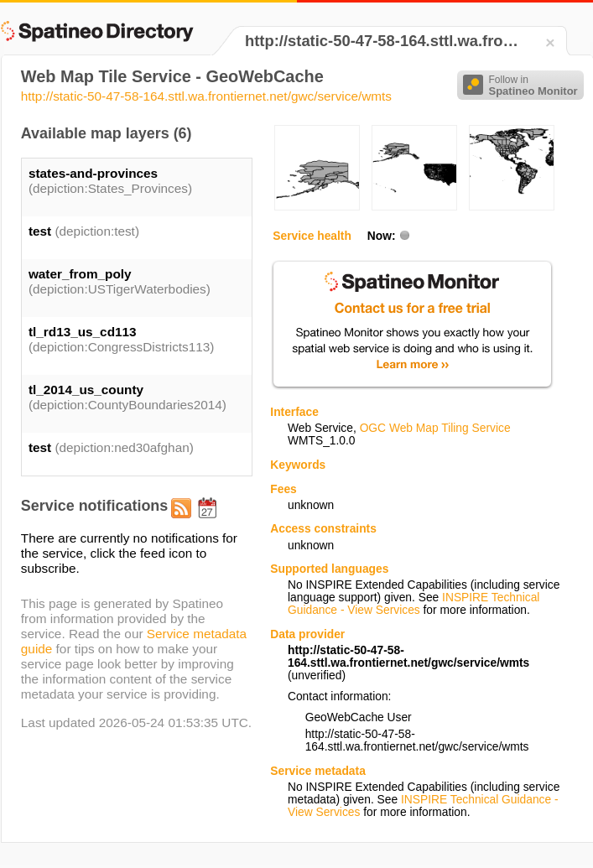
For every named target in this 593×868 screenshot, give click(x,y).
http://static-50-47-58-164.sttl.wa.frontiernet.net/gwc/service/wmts (206, 96)
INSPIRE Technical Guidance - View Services (414, 604)
